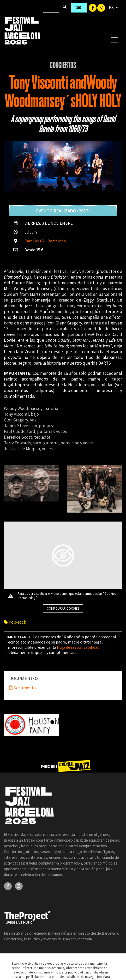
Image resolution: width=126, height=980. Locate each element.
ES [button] (112, 8)
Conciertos (63, 65)
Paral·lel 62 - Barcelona (45, 241)
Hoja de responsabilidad (78, 647)
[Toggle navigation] (114, 40)
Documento (22, 688)
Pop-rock (15, 622)
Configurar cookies (63, 608)
